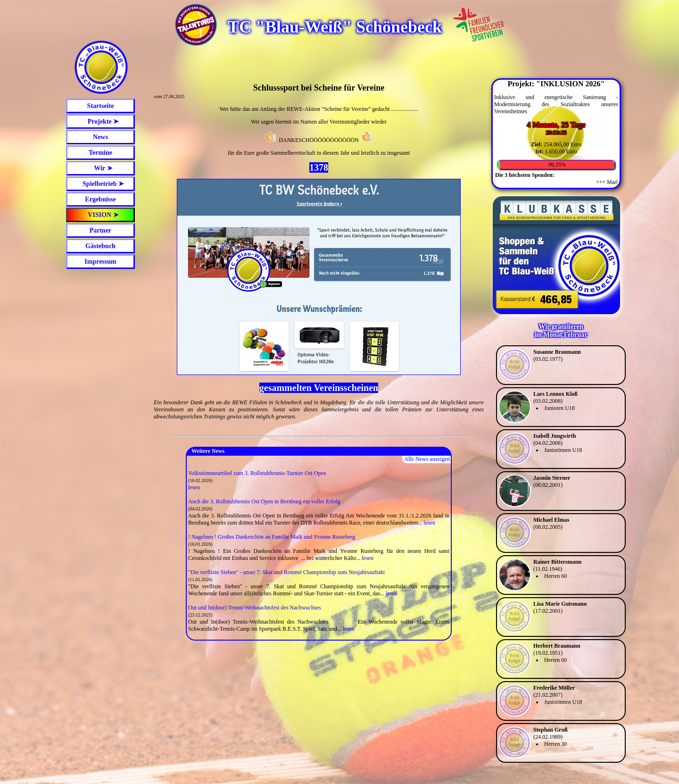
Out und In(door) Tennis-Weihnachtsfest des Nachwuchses (255, 608)
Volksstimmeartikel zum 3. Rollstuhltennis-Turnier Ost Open (257, 473)
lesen (194, 487)
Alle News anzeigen (427, 459)
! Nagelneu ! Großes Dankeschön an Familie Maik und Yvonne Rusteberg (272, 537)
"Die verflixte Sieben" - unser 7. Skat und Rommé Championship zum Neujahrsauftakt (286, 572)
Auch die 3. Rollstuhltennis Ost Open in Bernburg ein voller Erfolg (264, 501)
